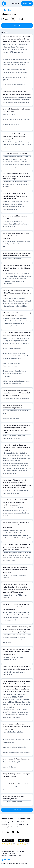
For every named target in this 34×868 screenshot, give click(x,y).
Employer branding (22, 824)
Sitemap (21, 855)
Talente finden (21, 822)
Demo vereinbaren (22, 827)
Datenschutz (20, 851)
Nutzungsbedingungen (8, 851)
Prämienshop (5, 824)
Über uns (13, 853)
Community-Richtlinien (8, 827)
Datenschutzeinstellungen (9, 855)
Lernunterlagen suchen (8, 822)
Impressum (5, 853)
